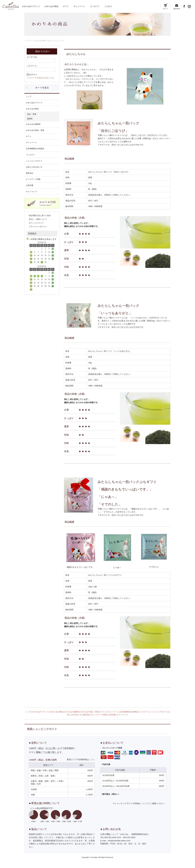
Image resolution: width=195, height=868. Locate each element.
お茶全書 (30, 185)
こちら (92, 759)
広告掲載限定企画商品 (35, 149)
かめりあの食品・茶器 (35, 130)
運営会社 (30, 173)
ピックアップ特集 (33, 179)
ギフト (66, 6)
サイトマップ (31, 192)
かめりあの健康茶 (33, 124)
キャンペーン (79, 6)
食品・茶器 (32, 114)
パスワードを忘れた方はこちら (41, 78)
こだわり (108, 6)
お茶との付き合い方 (34, 167)
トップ (29, 97)
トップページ (29, 41)
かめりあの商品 (51, 6)
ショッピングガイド (34, 161)
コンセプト (95, 6)
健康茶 (30, 119)
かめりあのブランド (31, 6)
